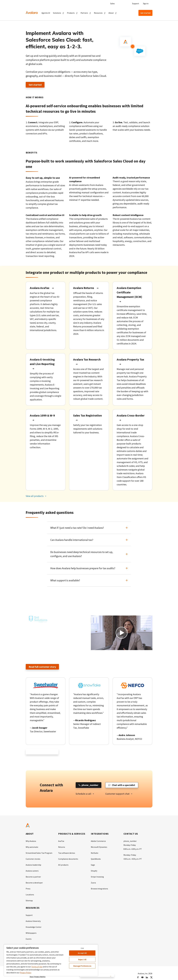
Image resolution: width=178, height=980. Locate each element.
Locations (30, 895)
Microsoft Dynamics (99, 847)
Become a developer (34, 883)
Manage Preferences (82, 966)
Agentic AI (46, 13)
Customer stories (33, 859)
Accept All (82, 953)
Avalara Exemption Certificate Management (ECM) (129, 292)
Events (29, 939)
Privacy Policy (25, 973)
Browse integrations (99, 889)
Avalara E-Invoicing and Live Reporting (42, 362)
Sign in (146, 3)
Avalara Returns (84, 288)
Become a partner (33, 877)
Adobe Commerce (98, 841)
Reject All (82, 959)
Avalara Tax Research (87, 359)
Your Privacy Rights (38, 977)
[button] (59, 13)
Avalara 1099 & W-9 (42, 415)
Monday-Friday (130, 845)
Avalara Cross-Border (131, 415)
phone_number (130, 841)
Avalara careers (32, 871)
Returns (62, 847)
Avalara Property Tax (130, 359)
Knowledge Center (34, 927)
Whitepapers (31, 933)
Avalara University (33, 921)
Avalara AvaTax (40, 288)
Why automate (32, 847)
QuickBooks (96, 859)
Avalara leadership (33, 865)
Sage (93, 865)
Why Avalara (31, 841)
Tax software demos (67, 853)
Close (82, 948)
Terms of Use (37, 967)
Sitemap (29, 901)
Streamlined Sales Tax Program (39, 853)
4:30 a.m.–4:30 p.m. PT (133, 859)
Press (28, 889)
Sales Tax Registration (88, 415)
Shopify (94, 871)
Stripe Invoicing (97, 877)
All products (63, 865)
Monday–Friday (130, 855)
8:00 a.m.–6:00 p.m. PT (133, 849)
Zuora (93, 883)
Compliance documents (68, 859)
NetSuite (95, 853)
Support (136, 3)
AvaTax (61, 841)
